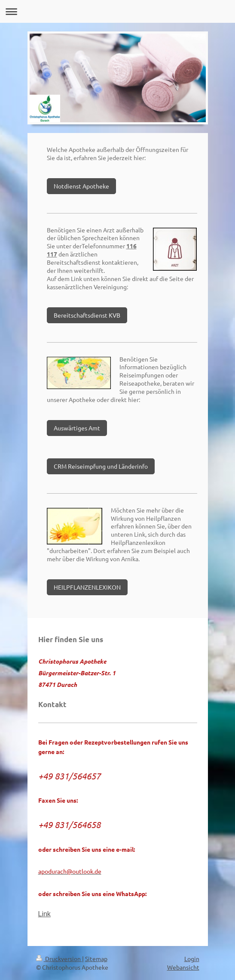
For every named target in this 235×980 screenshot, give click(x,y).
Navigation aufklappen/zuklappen (117, 11)
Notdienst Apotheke (81, 186)
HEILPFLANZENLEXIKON (87, 587)
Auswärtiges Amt (77, 428)
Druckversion (59, 958)
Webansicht (183, 967)
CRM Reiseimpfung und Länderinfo (101, 466)
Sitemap (96, 958)
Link (44, 914)
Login (192, 958)
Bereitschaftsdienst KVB (87, 315)
